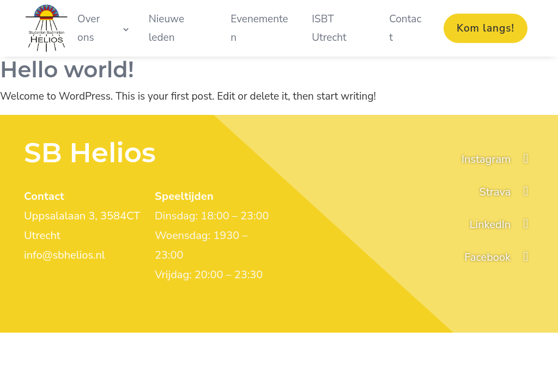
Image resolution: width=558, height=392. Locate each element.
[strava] (507, 192)
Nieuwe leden (166, 28)
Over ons (89, 28)
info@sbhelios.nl (65, 255)
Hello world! (67, 69)
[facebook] (499, 258)
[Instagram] (498, 160)
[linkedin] (502, 225)
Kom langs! (486, 28)
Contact (405, 28)
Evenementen (259, 28)
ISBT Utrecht (329, 28)
